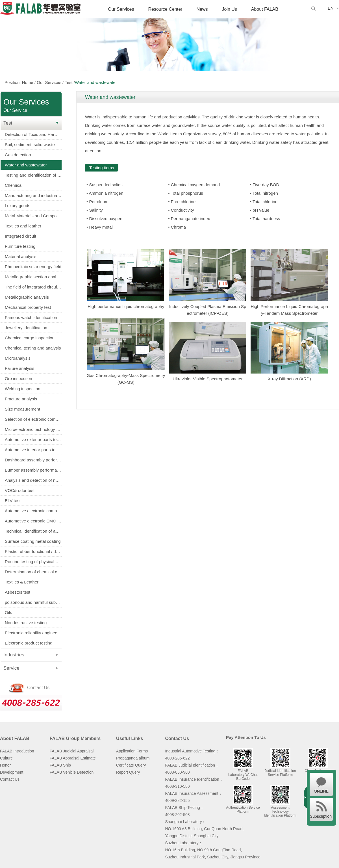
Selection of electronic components (33, 419)
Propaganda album (133, 758)
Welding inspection (23, 389)
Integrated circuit (20, 236)
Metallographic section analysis (33, 277)
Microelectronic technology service (33, 429)
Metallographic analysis (27, 297)
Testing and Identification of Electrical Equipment (33, 175)
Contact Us (10, 779)
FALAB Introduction (17, 751)
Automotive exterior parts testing (33, 440)
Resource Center (165, 9)
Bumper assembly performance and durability (33, 470)
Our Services (121, 9)
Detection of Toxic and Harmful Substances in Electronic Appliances (33, 134)
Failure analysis (19, 368)
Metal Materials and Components (33, 216)
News (202, 9)
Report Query (128, 772)
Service (11, 668)
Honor (5, 765)
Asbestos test (18, 592)
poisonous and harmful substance (33, 602)
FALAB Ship (60, 765)
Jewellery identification (26, 328)
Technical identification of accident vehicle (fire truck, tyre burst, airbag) (33, 531)
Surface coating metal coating (33, 541)
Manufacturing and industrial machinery (33, 195)
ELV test (13, 501)
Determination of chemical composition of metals (33, 572)
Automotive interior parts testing (33, 450)
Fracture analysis (21, 399)
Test (69, 82)
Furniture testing (20, 246)
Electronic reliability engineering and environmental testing (33, 633)
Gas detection (18, 155)
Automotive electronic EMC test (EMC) (33, 521)
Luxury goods (18, 206)
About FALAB (265, 9)
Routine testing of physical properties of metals (33, 562)
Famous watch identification (31, 317)
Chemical (14, 185)
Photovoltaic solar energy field (33, 267)
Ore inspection (19, 378)
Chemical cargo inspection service (33, 338)
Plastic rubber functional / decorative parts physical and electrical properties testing (33, 551)
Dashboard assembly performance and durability (33, 460)
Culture (6, 758)
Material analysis (21, 256)
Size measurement (22, 409)
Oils (8, 612)
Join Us (229, 9)
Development (12, 772)
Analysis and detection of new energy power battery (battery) (33, 480)
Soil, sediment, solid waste (30, 145)
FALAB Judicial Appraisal (72, 751)
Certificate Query (131, 765)
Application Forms (132, 751)
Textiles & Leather (22, 582)
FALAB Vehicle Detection (72, 772)
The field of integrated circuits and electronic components (33, 287)
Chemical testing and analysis (33, 348)
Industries (14, 655)
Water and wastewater (26, 165)
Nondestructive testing (26, 623)
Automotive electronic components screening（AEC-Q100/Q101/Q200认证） (33, 511)
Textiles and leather (23, 226)
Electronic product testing (29, 643)
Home (28, 82)
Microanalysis (18, 358)
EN (331, 8)
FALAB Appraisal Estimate (73, 758)
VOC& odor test (20, 490)
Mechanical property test (28, 307)
